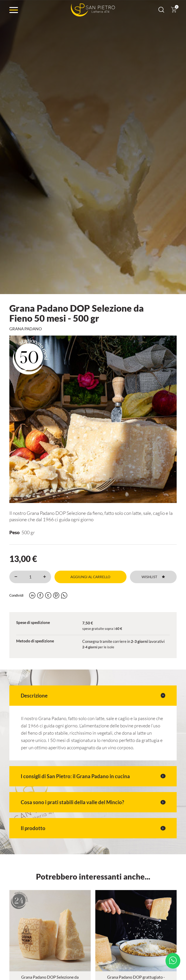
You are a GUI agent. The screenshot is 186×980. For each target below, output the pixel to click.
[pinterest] (56, 595)
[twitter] (48, 595)
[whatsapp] (64, 595)
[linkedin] (32, 595)
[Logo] (93, 10)
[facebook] (40, 595)
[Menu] (14, 10)
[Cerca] (161, 11)
